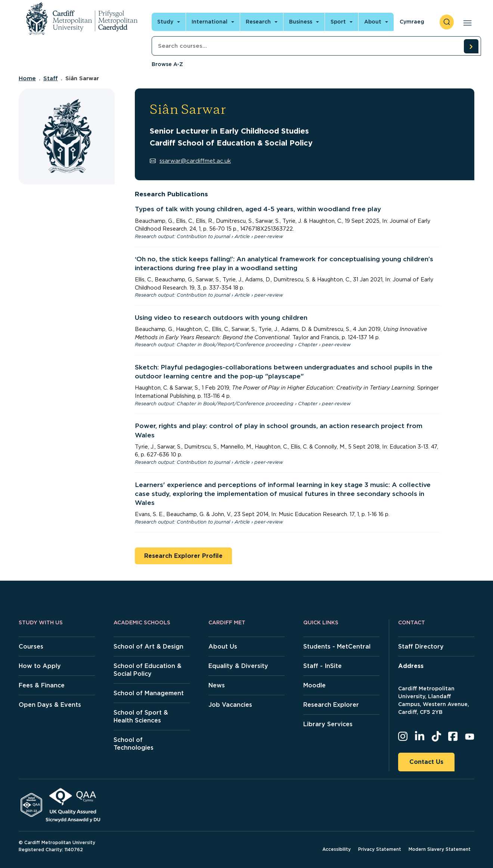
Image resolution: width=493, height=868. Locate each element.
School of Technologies (134, 744)
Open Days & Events (50, 705)
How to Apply (40, 666)
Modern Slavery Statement (440, 849)
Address (411, 666)
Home (27, 78)
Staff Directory (421, 647)
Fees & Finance (42, 685)
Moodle (314, 685)
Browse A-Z (167, 64)
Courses (31, 647)
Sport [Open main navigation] (338, 22)
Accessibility (337, 849)
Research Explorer (331, 705)
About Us (223, 647)
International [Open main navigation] (210, 22)
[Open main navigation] (466, 22)
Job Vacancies (230, 705)
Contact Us (426, 762)
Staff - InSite (323, 666)
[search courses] (471, 46)
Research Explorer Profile (183, 556)
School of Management (149, 693)
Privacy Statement (380, 849)
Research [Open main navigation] (258, 22)
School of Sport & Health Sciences (141, 716)
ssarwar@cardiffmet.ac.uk (190, 161)
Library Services (328, 724)
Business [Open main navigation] (301, 22)
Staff (51, 78)
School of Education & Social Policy (148, 670)
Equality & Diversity (238, 666)
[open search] (447, 22)
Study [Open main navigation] (165, 22)
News (217, 685)
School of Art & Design (148, 647)
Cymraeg (412, 22)
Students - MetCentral (337, 647)
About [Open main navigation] (373, 22)
